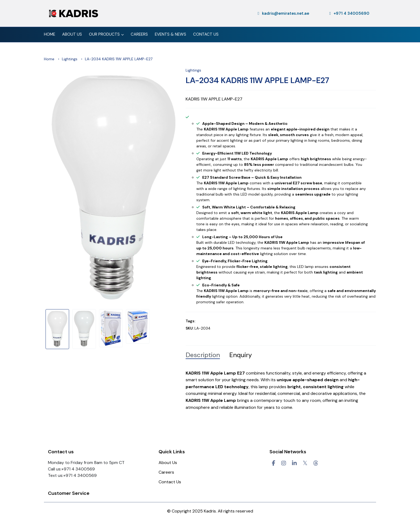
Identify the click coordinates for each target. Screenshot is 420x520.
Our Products (106, 35)
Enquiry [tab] (241, 355)
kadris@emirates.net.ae (283, 13)
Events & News (170, 34)
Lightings (70, 59)
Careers (139, 34)
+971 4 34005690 (349, 13)
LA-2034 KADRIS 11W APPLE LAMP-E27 (257, 80)
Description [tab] (203, 355)
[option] (114, 187)
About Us (72, 34)
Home (50, 34)
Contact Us (206, 34)
